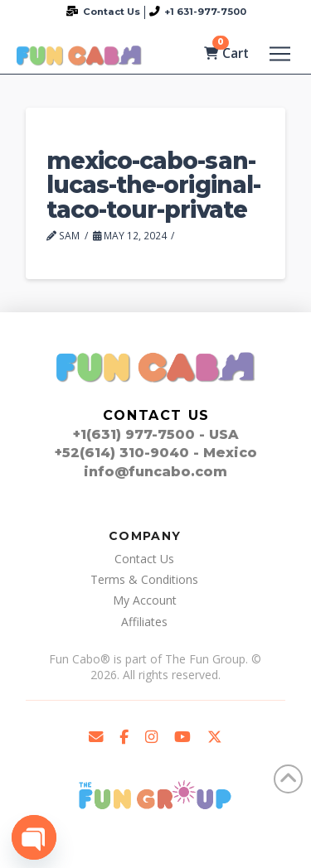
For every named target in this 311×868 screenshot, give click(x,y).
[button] (280, 54)
